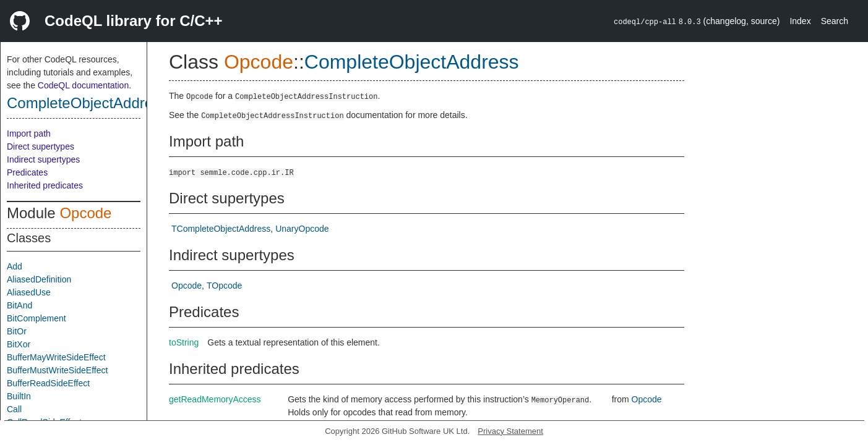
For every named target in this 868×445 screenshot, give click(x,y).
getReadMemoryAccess (215, 399)
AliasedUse (29, 292)
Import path (29, 133)
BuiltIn (19, 396)
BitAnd (19, 305)
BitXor (19, 344)
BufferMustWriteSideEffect (57, 370)
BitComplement (37, 318)
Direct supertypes (41, 146)
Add (15, 266)
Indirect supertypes (43, 159)
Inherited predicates (45, 185)
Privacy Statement (510, 431)
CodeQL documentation (83, 85)
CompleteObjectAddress (87, 103)
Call (14, 409)
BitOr (17, 331)
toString (184, 342)
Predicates (27, 172)
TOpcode (224, 286)
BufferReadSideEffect (48, 383)
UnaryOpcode (302, 229)
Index (800, 21)
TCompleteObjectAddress (221, 229)
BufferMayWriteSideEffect (56, 357)
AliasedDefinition (39, 279)
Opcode (85, 213)
